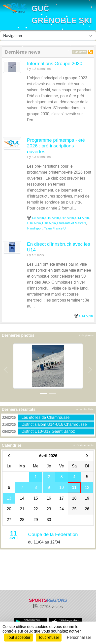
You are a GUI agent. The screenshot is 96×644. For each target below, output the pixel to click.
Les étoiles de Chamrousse (45, 417)
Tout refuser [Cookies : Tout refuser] (49, 637)
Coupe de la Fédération (53, 534)
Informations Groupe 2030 (55, 63)
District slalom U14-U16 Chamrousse (54, 424)
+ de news (80, 52)
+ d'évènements (83, 445)
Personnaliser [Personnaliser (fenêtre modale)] (79, 637)
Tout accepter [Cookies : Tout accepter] (19, 637)
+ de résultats (85, 409)
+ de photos (86, 335)
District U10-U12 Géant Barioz (48, 431)
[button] (6, 370)
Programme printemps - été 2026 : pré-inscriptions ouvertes (56, 146)
